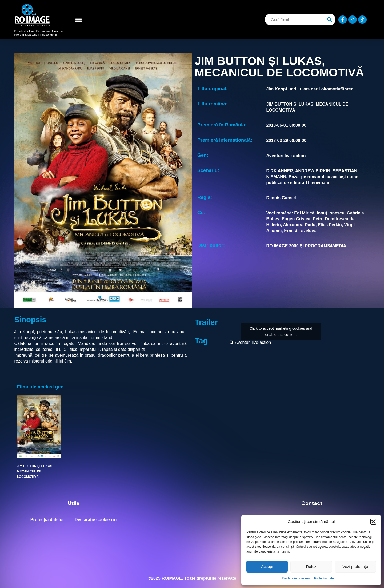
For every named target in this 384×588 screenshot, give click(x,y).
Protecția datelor (326, 578)
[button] (373, 522)
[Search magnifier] (330, 19)
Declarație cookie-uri (297, 578)
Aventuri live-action (253, 342)
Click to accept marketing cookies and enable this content (281, 331)
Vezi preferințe (355, 567)
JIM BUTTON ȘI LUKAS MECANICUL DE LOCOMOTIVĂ (35, 472)
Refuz (311, 567)
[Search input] (298, 19)
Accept (267, 567)
